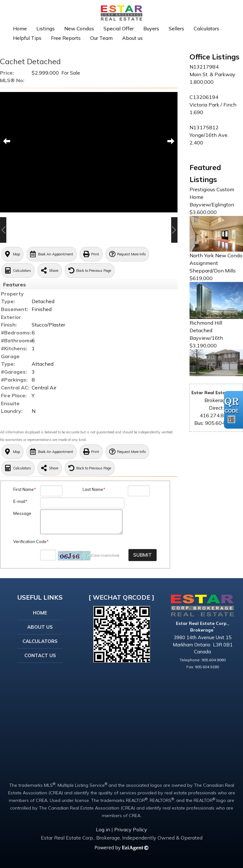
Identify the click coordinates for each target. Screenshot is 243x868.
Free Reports (66, 38)
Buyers (151, 28)
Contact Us (40, 655)
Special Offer (119, 28)
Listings (46, 28)
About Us (40, 627)
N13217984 (204, 67)
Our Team (101, 38)
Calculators (206, 28)
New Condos (79, 28)
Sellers (176, 28)
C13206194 (204, 97)
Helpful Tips (27, 38)
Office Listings (215, 57)
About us (132, 38)
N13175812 (204, 127)
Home (20, 28)
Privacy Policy (131, 829)
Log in (103, 829)
